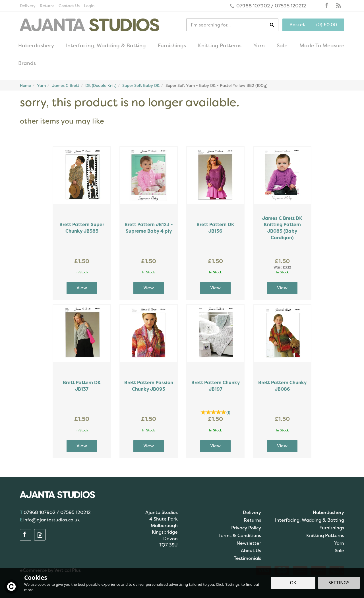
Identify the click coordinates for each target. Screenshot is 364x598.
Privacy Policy (246, 528)
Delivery (252, 512)
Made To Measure (322, 46)
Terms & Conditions (240, 535)
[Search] (228, 25)
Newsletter (249, 543)
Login (89, 6)
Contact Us (69, 6)
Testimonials (247, 558)
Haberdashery (328, 512)
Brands (27, 63)
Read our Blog (338, 6)
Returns (252, 520)
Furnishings (332, 528)
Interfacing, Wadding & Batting (310, 520)
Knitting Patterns (325, 535)
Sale (339, 551)
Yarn (339, 543)
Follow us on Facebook (327, 6)
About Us (251, 551)
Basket (297, 25)
